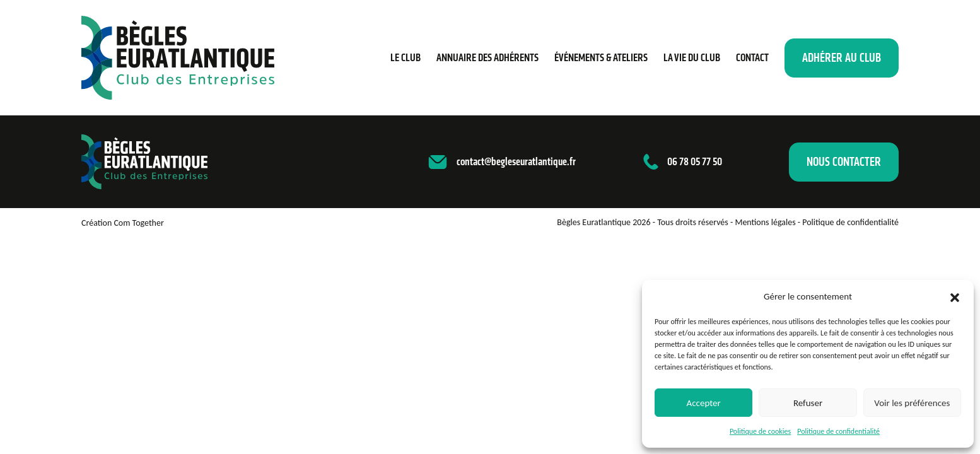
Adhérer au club (842, 58)
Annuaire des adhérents (487, 57)
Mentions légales (765, 222)
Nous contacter (844, 162)
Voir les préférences (912, 403)
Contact (752, 57)
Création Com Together (123, 223)
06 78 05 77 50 (695, 161)
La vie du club (692, 57)
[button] (955, 296)
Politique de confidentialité (838, 431)
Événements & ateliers (601, 57)
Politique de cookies (760, 431)
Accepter (704, 403)
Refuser (808, 403)
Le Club (405, 57)
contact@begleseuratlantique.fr (516, 161)
